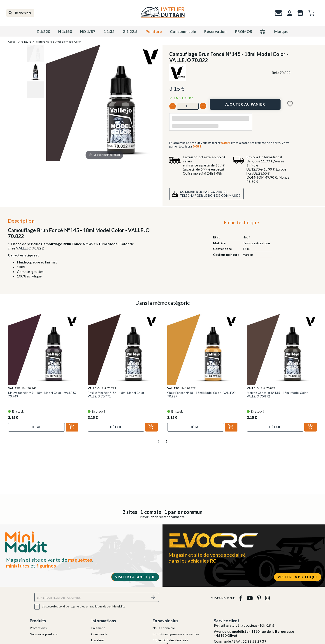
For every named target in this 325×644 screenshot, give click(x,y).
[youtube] (250, 598)
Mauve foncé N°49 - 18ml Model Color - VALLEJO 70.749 (42, 395)
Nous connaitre (164, 628)
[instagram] (268, 598)
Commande (99, 634)
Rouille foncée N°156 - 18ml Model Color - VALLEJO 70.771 (117, 395)
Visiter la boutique (135, 577)
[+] (203, 106)
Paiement (98, 628)
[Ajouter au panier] (245, 104)
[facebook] (241, 598)
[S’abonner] (153, 597)
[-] (173, 106)
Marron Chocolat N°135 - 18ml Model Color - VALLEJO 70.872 (278, 395)
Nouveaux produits (44, 634)
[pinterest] (259, 598)
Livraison (98, 640)
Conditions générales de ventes (176, 634)
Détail (36, 427)
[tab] (241, 223)
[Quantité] (188, 106)
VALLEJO (24, 248)
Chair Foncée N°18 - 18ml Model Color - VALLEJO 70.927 (202, 395)
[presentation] (158, 439)
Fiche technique (241, 222)
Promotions (38, 628)
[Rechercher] (20, 13)
